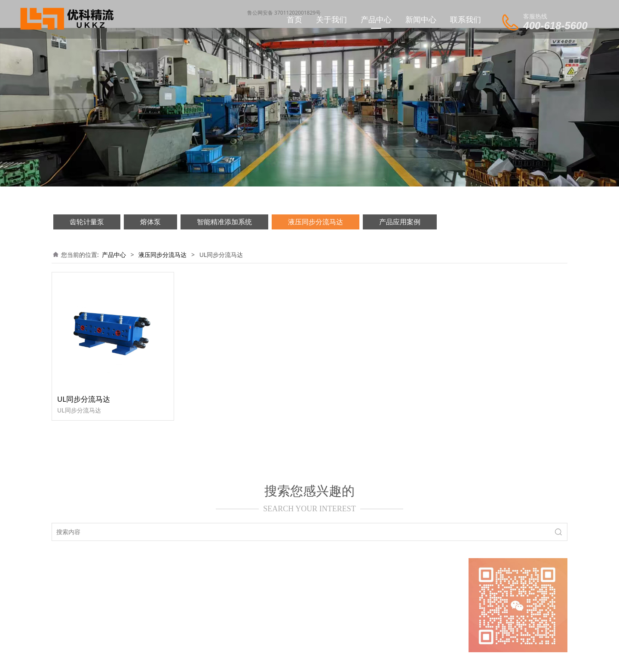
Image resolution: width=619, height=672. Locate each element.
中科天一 (389, 658)
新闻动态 (142, 574)
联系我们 (466, 19)
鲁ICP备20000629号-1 (181, 585)
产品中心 (376, 19)
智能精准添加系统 (224, 222)
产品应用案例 (400, 222)
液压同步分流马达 (316, 222)
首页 (294, 19)
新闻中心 (421, 19)
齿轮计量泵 (87, 222)
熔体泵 (150, 222)
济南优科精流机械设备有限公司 (291, 658)
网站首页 (80, 574)
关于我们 (331, 19)
